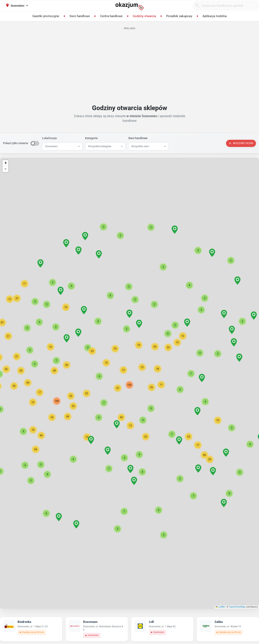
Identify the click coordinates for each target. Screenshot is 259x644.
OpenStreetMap (237, 607)
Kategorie (91, 138)
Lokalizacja (49, 138)
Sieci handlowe (138, 138)
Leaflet (220, 607)
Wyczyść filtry (241, 143)
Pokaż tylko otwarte (16, 143)
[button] (118, 388)
